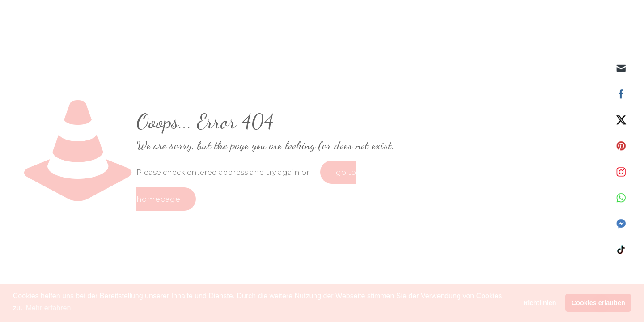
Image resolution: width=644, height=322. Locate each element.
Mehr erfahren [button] (49, 308)
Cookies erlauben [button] (598, 303)
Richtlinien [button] (540, 303)
